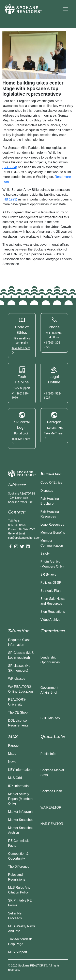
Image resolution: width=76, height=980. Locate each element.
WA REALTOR (51, 807)
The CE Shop (18, 712)
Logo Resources (52, 524)
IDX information (19, 786)
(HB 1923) (10, 199)
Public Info (48, 754)
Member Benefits (53, 533)
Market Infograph (20, 812)
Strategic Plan (51, 591)
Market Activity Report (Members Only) (21, 799)
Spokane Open (51, 791)
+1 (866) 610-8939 (20, 396)
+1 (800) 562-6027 (52, 396)
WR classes (17, 679)
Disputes (47, 491)
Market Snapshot (20, 820)
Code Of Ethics (51, 483)
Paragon (14, 746)
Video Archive (50, 620)
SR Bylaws (48, 575)
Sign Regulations (53, 612)
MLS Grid (15, 778)
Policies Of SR (51, 583)
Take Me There (21, 350)
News (12, 762)
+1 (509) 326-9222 (52, 345)
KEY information (20, 770)
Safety (45, 554)
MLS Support (18, 952)
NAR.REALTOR (52, 824)
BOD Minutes (50, 718)
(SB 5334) (10, 167)
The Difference (19, 867)
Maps (12, 754)
